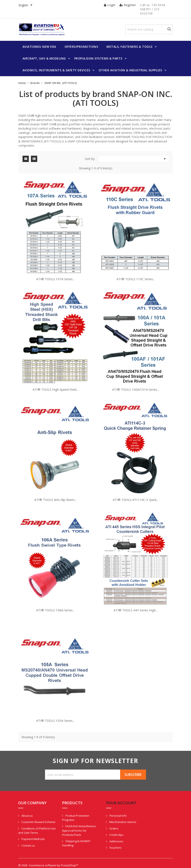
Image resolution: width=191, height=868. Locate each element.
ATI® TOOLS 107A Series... (56, 277)
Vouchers (108, 840)
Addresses (109, 834)
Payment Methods (34, 836)
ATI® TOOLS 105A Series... (56, 711)
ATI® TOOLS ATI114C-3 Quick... (135, 494)
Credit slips (109, 827)
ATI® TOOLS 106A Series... (56, 603)
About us (29, 808)
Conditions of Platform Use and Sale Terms (36, 827)
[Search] (151, 30)
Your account (114, 795)
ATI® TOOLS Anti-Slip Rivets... (56, 494)
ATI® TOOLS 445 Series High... (135, 603)
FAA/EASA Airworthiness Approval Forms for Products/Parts (75, 823)
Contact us (30, 842)
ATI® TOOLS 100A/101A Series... (135, 385)
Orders (106, 821)
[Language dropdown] (27, 5)
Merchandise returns (115, 814)
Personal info (110, 808)
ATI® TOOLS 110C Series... (135, 277)
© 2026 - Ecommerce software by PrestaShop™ (50, 861)
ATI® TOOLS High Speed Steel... (56, 385)
